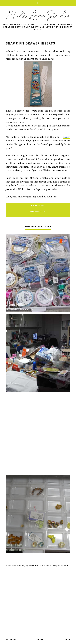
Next (67, 640)
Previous (11, 640)
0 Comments (38, 206)
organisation (38, 211)
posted (67, 137)
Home (41, 640)
